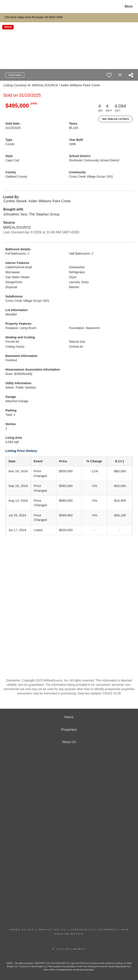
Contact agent (15, 75)
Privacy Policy (52, 930)
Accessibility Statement (94, 930)
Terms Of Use (22, 930)
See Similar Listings (115, 119)
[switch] (109, 75)
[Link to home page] (6, 6)
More (129, 6)
